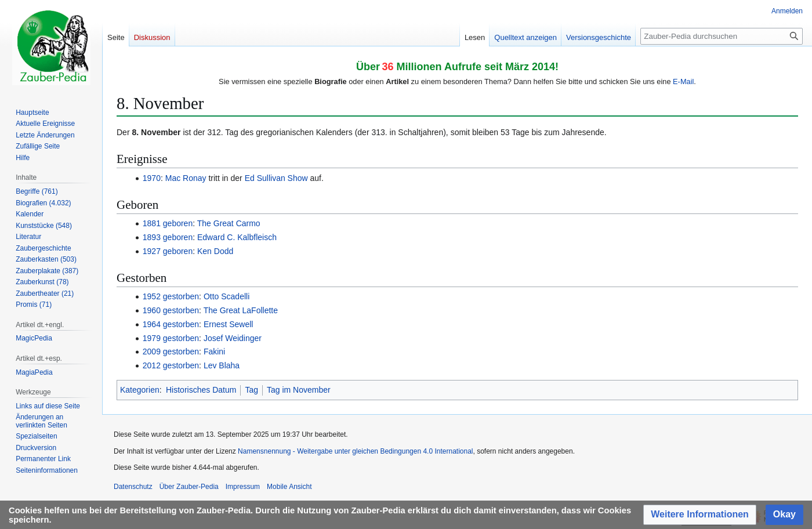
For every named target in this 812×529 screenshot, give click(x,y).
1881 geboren (168, 223)
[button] (700, 515)
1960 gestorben (171, 310)
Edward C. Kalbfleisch (237, 237)
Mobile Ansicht (289, 487)
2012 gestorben (171, 365)
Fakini (214, 352)
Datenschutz (133, 487)
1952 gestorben (171, 296)
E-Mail (683, 81)
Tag (251, 390)
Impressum (243, 487)
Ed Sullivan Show (276, 178)
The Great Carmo (229, 223)
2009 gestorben (171, 352)
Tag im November (299, 390)
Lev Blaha (222, 365)
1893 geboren (168, 237)
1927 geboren (168, 251)
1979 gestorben (171, 338)
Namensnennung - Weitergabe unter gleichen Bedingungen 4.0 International (355, 451)
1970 (152, 178)
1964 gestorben (171, 324)
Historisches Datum (201, 390)
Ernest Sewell (229, 324)
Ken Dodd (215, 251)
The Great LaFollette (241, 310)
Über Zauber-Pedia (189, 487)
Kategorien (140, 390)
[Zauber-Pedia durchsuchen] (722, 36)
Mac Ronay (186, 178)
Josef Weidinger (233, 338)
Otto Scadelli (226, 296)
